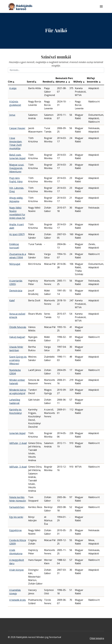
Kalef (12, 300)
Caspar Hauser (17, 128)
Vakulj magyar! (17, 337)
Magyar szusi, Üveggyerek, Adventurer (17, 168)
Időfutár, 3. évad (18, 467)
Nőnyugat (15, 264)
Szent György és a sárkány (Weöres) (18, 360)
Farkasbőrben (17, 507)
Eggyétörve (15, 530)
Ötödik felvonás (18, 327)
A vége (13, 88)
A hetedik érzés (18, 600)
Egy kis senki (16, 517)
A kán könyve (16, 570)
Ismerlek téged (17, 433)
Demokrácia (16, 291)
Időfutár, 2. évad (18, 443)
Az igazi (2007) (17, 234)
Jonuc (12, 115)
